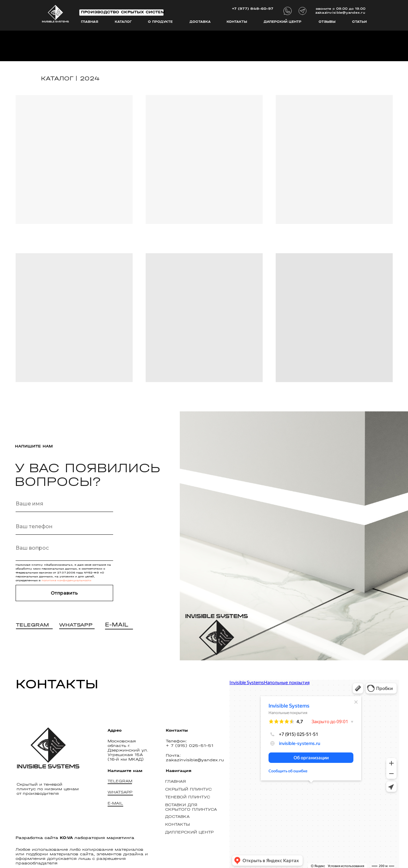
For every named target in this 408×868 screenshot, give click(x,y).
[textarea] (64, 551)
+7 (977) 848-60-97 (253, 9)
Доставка (200, 22)
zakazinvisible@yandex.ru (340, 13)
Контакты (237, 22)
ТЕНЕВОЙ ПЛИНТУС (188, 797)
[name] (64, 504)
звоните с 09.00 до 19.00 (341, 9)
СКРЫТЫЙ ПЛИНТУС (188, 789)
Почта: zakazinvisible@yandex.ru (195, 758)
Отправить (64, 593)
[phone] (64, 527)
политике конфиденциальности (66, 580)
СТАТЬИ (359, 22)
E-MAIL (115, 803)
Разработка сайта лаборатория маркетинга (75, 838)
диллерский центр (189, 832)
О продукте (160, 22)
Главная (90, 22)
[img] (55, 14)
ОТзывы (327, 22)
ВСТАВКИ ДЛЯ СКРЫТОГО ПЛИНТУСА (191, 807)
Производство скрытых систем (123, 12)
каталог (123, 22)
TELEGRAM (120, 781)
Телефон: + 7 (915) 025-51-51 (190, 743)
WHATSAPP (120, 792)
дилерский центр (283, 22)
